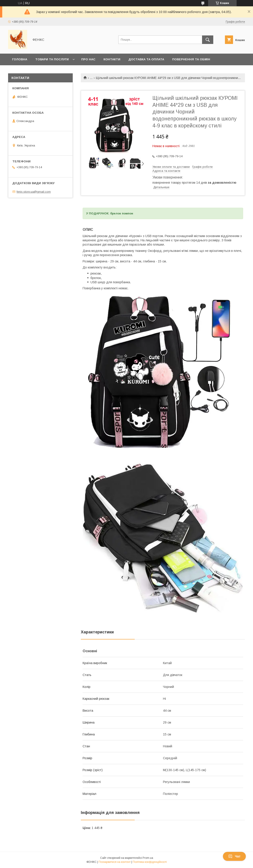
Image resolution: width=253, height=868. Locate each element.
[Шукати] (208, 40)
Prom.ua (148, 858)
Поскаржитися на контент (115, 862)
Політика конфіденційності (150, 862)
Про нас (88, 59)
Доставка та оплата (146, 59)
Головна (20, 59)
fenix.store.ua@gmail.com (34, 192)
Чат (234, 856)
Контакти (112, 59)
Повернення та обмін (191, 59)
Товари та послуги (52, 59)
